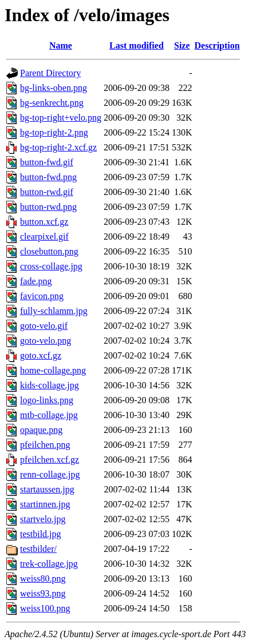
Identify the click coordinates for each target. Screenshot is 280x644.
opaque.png (41, 430)
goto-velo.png (46, 341)
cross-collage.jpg (51, 266)
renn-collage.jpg (50, 474)
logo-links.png (47, 400)
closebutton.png (49, 251)
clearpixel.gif (44, 236)
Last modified (137, 45)
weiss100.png (45, 608)
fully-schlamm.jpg (54, 311)
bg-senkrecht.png (52, 103)
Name (61, 45)
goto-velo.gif (44, 326)
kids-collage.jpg (50, 385)
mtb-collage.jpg (49, 415)
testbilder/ (38, 549)
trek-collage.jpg (49, 564)
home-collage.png (53, 370)
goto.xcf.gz (41, 355)
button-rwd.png (48, 207)
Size (182, 45)
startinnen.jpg (45, 504)
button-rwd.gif (47, 192)
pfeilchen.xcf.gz (50, 460)
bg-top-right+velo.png (61, 118)
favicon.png (42, 296)
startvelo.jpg (43, 519)
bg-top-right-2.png (54, 132)
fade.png (36, 281)
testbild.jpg (41, 534)
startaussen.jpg (47, 489)
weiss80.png (43, 579)
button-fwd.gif (47, 162)
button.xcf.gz (44, 222)
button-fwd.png (48, 177)
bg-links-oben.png (54, 88)
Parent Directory (50, 73)
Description (217, 45)
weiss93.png (43, 593)
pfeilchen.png (45, 445)
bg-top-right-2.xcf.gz (58, 147)
